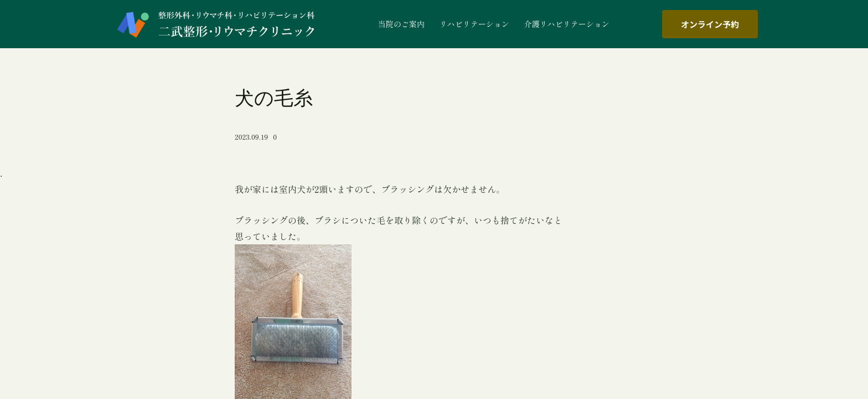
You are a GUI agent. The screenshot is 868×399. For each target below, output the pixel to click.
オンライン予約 (710, 24)
